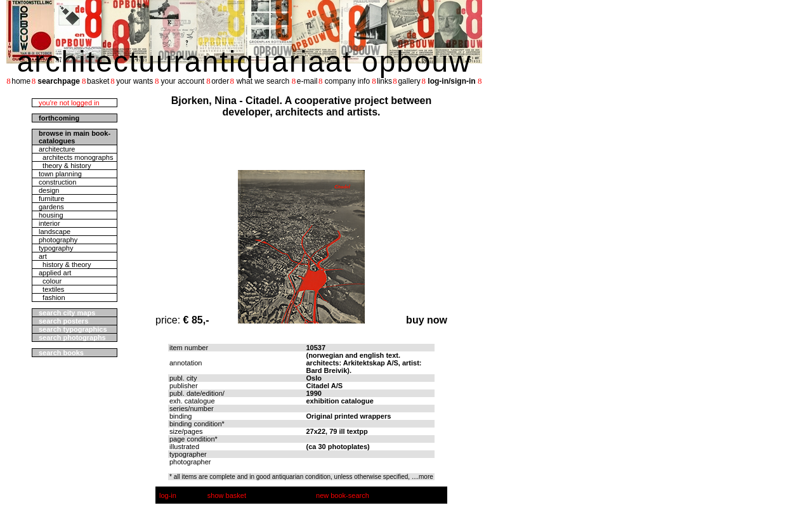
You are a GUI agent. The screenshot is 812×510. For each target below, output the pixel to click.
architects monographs (76, 157)
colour (50, 281)
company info (347, 81)
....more (422, 477)
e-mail (307, 81)
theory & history (65, 166)
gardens (51, 207)
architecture (57, 149)
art (43, 256)
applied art (55, 273)
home (21, 81)
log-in (168, 495)
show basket (227, 495)
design (49, 190)
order (220, 81)
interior (49, 223)
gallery (409, 81)
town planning (60, 174)
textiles (51, 289)
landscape (55, 232)
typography (56, 248)
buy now (427, 320)
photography (58, 240)
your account (182, 81)
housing (51, 215)
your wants (134, 81)
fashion (52, 297)
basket (98, 81)
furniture (51, 199)
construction (57, 182)
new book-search (343, 495)
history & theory (65, 265)
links (384, 81)
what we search (263, 81)
